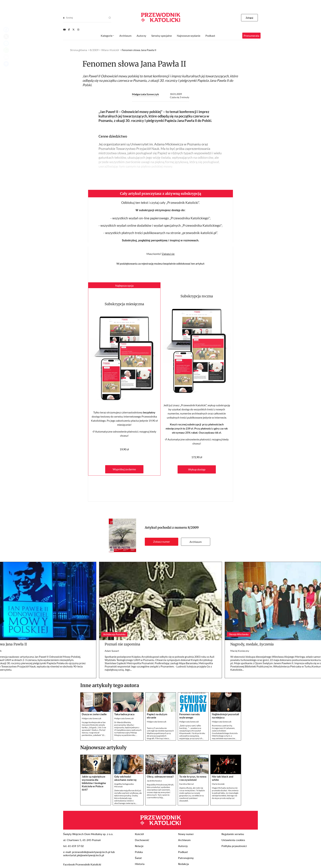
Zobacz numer (162, 542)
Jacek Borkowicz (154, 781)
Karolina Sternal (186, 784)
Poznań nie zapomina (122, 644)
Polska (139, 852)
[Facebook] (69, 30)
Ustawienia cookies (233, 840)
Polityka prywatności (234, 846)
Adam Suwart (112, 651)
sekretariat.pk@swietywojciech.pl (84, 855)
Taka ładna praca (124, 714)
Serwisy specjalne (162, 36)
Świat (138, 858)
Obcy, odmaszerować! (160, 776)
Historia (140, 864)
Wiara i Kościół (110, 50)
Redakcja (183, 864)
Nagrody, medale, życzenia (252, 644)
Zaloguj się (168, 254)
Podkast (210, 36)
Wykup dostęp (197, 469)
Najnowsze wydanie (189, 36)
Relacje (139, 846)
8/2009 (193, 528)
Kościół (139, 834)
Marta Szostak (218, 784)
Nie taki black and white (223, 778)
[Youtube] (64, 30)
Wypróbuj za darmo (124, 469)
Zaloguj (250, 18)
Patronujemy (186, 858)
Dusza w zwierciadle (94, 714)
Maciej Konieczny (240, 651)
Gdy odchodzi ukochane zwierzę (125, 778)
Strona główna (79, 50)
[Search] (64, 18)
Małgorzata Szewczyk (145, 94)
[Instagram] (78, 30)
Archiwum (196, 542)
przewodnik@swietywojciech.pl (91, 852)
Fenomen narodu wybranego (190, 716)
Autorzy (141, 36)
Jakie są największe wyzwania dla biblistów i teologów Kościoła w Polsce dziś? (94, 783)
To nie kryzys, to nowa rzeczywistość (193, 778)
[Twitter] (74, 30)
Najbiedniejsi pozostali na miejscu (225, 716)
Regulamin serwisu (233, 834)
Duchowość (142, 840)
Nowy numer (186, 834)
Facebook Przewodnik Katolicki (82, 864)
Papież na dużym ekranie (157, 716)
